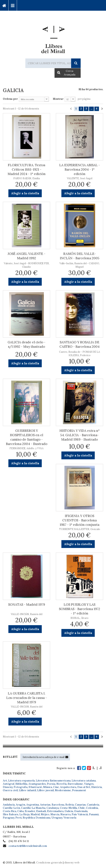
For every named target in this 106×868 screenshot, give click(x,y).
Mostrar (58, 99)
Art (5, 780)
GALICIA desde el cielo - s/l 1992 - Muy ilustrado (26, 344)
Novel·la (61, 784)
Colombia (92, 808)
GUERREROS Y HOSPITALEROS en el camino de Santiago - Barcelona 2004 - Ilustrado (27, 437)
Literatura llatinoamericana (53, 780)
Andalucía (9, 805)
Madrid (35, 814)
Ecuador (30, 811)
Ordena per (10, 99)
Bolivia (70, 805)
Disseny (8, 787)
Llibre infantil (27, 790)
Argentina (33, 805)
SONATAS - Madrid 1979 (27, 605)
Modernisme (63, 790)
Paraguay (9, 818)
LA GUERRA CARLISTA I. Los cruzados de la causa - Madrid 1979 (27, 698)
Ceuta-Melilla (68, 808)
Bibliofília (21, 784)
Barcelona (58, 805)
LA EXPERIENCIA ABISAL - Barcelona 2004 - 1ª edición (80, 169)
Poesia (51, 784)
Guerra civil (10, 790)
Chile (82, 808)
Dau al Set (84, 787)
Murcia (55, 814)
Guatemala (81, 811)
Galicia (69, 811)
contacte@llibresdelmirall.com (28, 846)
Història (97, 787)
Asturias (45, 805)
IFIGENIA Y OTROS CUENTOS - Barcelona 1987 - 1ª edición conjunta (79, 520)
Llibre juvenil (45, 790)
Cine (56, 787)
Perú (18, 818)
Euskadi (41, 811)
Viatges (89, 784)
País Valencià (80, 814)
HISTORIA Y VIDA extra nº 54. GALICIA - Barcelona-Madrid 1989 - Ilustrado (79, 435)
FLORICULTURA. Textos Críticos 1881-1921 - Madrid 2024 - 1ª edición (27, 169)
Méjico (45, 814)
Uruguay (57, 818)
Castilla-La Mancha (33, 808)
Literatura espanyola (21, 780)
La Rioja (24, 814)
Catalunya (53, 808)
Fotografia (21, 787)
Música (48, 787)
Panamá (94, 814)
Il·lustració (35, 787)
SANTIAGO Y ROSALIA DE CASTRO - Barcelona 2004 (79, 344)
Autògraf (9, 784)
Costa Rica (10, 811)
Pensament (79, 790)
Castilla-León (11, 808)
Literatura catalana (84, 780)
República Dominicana (37, 818)
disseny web (72, 862)
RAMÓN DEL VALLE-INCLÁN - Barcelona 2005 (80, 256)
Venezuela (70, 818)
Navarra (65, 814)
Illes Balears (11, 814)
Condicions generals (49, 862)
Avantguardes (37, 784)
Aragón (20, 805)
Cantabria (93, 805)
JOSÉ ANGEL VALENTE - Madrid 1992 (26, 256)
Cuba (20, 811)
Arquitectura (68, 787)
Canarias (80, 805)
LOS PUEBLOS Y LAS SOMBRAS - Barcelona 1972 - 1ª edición (79, 609)
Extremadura (55, 811)
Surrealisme (75, 784)
